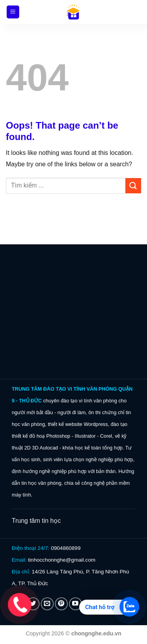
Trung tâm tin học (36, 521)
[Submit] (133, 186)
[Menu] (13, 12)
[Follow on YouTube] (75, 604)
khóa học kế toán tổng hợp (92, 448)
